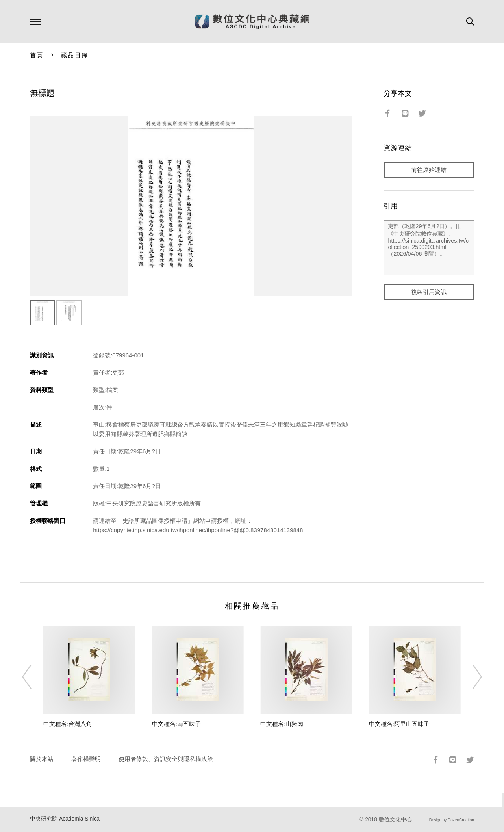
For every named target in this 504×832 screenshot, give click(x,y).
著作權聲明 (86, 759)
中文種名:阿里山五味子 (399, 724)
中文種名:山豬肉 (282, 724)
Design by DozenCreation (452, 820)
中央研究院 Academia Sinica (65, 819)
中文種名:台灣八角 (68, 724)
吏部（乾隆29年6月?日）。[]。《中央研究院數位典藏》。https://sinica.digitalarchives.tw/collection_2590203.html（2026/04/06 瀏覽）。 (429, 248)
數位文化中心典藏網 (252, 22)
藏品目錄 (75, 55)
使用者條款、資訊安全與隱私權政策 (166, 759)
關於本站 (42, 759)
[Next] (470, 677)
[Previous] (34, 677)
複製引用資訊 (429, 292)
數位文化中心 (395, 820)
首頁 (37, 55)
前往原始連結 (429, 170)
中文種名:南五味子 (176, 724)
